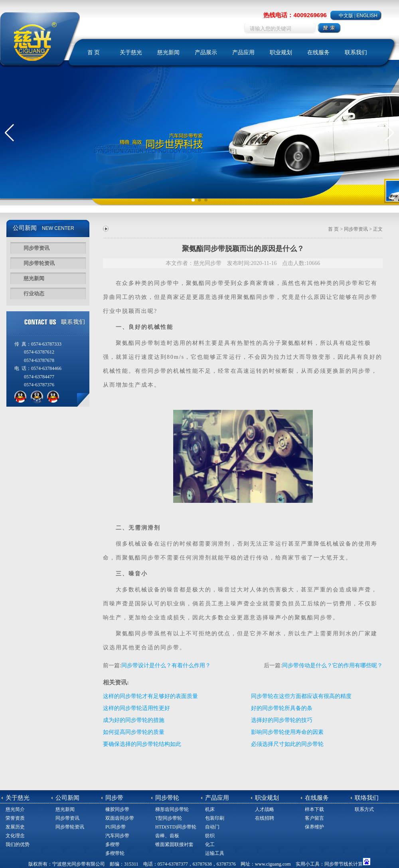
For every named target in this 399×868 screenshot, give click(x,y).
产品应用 (243, 52)
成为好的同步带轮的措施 (134, 720)
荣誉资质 (15, 818)
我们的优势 (18, 844)
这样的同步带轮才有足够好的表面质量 (150, 696)
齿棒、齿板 (167, 836)
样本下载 (314, 809)
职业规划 (281, 52)
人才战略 (265, 809)
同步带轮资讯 (39, 263)
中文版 (346, 16)
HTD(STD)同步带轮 (176, 827)
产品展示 (206, 52)
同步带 (164, 283)
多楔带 (113, 844)
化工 (210, 844)
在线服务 (318, 52)
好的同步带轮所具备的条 (282, 708)
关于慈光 (131, 52)
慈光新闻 (168, 52)
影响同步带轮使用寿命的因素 (287, 732)
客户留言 (314, 818)
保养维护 (314, 827)
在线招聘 (265, 818)
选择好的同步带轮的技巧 (282, 720)
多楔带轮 (115, 853)
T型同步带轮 (169, 818)
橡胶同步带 (117, 809)
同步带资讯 (37, 248)
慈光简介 (15, 809)
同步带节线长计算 (344, 864)
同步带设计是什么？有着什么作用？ (166, 665)
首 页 (94, 52)
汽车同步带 (117, 836)
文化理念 (15, 836)
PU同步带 (116, 827)
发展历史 (15, 827)
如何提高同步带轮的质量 (134, 732)
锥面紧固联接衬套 (174, 844)
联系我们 (356, 52)
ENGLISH (367, 16)
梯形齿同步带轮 (172, 809)
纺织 (210, 836)
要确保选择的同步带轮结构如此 (142, 744)
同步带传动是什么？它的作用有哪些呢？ (332, 665)
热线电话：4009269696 (295, 15)
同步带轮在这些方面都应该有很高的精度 (301, 696)
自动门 (212, 827)
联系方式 (364, 809)
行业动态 (34, 294)
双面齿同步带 (120, 818)
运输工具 (215, 853)
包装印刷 (215, 818)
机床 (210, 809)
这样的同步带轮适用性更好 (136, 708)
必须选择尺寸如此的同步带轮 (287, 744)
